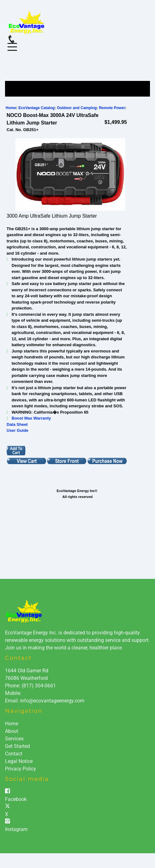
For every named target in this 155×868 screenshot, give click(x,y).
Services (14, 739)
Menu (12, 43)
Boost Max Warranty (31, 418)
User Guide (17, 430)
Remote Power (112, 108)
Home (11, 108)
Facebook (16, 799)
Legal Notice (19, 761)
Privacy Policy (21, 769)
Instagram (16, 829)
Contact (14, 754)
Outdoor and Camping (77, 108)
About (12, 731)
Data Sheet (17, 424)
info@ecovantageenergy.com (52, 701)
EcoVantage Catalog (37, 108)
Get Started (17, 746)
